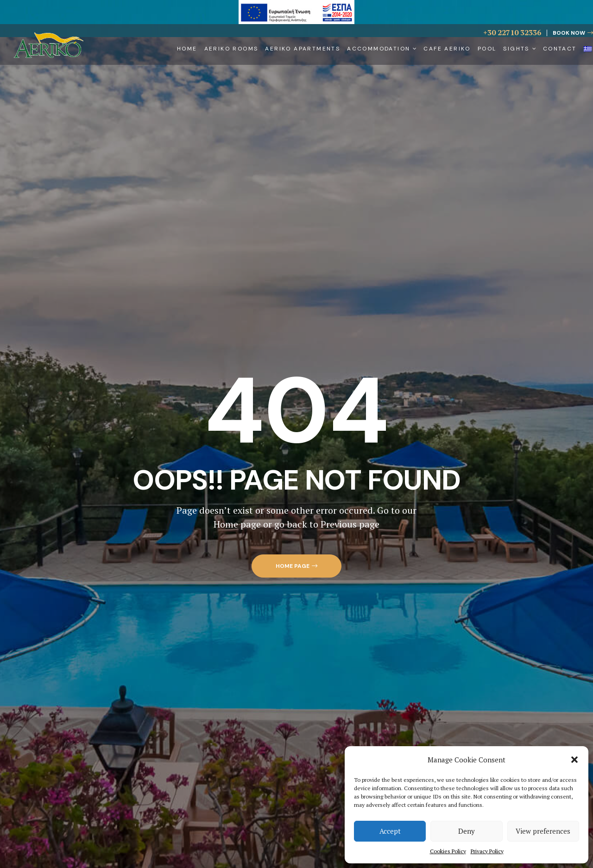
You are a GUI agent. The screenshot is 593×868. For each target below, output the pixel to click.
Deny (467, 831)
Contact (560, 49)
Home (187, 49)
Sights (519, 49)
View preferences (543, 831)
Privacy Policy (487, 851)
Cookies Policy (448, 851)
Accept (390, 831)
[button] (574, 760)
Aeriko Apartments (303, 49)
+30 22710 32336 (512, 32)
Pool (487, 49)
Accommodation (382, 49)
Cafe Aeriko (447, 49)
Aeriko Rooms (231, 49)
